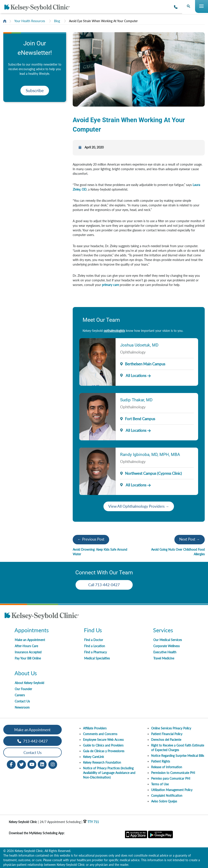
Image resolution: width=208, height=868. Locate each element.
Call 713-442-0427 (104, 585)
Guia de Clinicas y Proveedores (104, 751)
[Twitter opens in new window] (22, 764)
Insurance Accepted (28, 652)
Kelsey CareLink (93, 757)
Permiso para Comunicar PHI (171, 778)
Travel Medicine (164, 658)
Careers (20, 695)
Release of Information (167, 767)
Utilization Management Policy (172, 790)
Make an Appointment (30, 640)
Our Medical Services (168, 640)
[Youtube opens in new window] (32, 764)
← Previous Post (91, 539)
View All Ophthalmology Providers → (139, 506)
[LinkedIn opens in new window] (42, 764)
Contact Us (22, 701)
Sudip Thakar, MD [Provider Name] (136, 400)
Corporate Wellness (166, 646)
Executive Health (165, 652)
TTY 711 (91, 822)
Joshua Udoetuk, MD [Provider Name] (139, 345)
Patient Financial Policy (167, 734)
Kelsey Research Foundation (102, 762)
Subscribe (35, 90)
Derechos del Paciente (166, 740)
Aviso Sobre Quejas (164, 801)
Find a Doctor (94, 640)
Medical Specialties (97, 658)
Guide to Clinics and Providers (103, 745)
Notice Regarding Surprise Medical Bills (178, 756)
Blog (57, 21)
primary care (110, 285)
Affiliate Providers (95, 728)
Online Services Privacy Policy (171, 728)
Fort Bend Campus (140, 419)
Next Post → (190, 539)
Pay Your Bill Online (28, 658)
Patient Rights (161, 761)
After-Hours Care (26, 646)
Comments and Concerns (100, 734)
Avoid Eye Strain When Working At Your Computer (103, 21)
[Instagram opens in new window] (53, 764)
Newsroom (22, 707)
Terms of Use (160, 784)
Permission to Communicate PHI (173, 773)
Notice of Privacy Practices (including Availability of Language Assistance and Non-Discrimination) (109, 773)
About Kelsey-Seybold (29, 683)
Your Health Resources (30, 21)
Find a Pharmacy (95, 652)
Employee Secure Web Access (103, 740)
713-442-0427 (33, 741)
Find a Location (95, 646)
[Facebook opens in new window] (11, 764)
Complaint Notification (167, 796)
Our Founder (23, 689)
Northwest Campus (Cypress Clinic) (153, 473)
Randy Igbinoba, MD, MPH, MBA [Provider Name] (150, 455)
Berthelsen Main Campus (145, 364)
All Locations (133, 376)
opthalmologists (114, 331)
